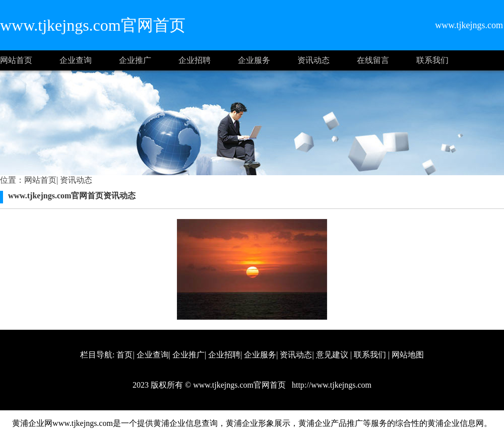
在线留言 (373, 60)
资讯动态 (313, 60)
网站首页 (16, 60)
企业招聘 (195, 60)
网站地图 (408, 355)
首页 (124, 355)
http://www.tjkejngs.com (331, 385)
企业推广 (135, 60)
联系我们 (432, 60)
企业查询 (76, 60)
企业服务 (254, 60)
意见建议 (332, 355)
